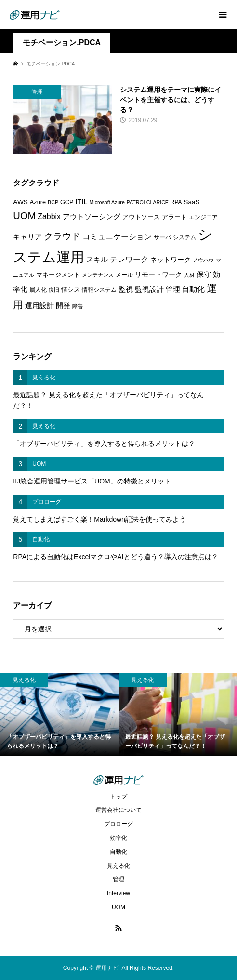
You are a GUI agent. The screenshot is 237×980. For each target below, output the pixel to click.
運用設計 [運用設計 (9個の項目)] (39, 306)
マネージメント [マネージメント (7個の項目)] (58, 275)
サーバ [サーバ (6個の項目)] (162, 237)
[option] (59, 714)
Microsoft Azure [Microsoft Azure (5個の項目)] (107, 202)
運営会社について (118, 810)
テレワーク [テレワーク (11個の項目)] (129, 259)
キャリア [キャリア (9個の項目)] (27, 237)
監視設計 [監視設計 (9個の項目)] (149, 289)
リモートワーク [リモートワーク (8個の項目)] (158, 275)
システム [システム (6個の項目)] (184, 237)
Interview (118, 893)
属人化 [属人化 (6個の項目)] (38, 290)
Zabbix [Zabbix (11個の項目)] (49, 216)
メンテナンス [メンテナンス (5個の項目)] (98, 275)
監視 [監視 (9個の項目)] (126, 289)
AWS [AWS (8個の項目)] (20, 202)
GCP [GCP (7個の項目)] (67, 202)
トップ (118, 797)
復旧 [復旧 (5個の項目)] (54, 290)
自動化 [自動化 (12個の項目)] (193, 289)
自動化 (118, 852)
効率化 (118, 838)
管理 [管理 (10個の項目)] (173, 289)
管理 (118, 879)
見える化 (118, 866)
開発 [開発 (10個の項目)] (63, 306)
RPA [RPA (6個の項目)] (176, 202)
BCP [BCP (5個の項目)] (53, 202)
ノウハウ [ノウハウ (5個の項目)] (203, 260)
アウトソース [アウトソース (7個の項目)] (141, 217)
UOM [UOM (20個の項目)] (24, 216)
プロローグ (118, 824)
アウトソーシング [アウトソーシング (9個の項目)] (92, 217)
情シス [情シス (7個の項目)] (71, 290)
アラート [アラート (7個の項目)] (174, 217)
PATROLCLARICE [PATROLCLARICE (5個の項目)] (148, 202)
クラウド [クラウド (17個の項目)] (62, 236)
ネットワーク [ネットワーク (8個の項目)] (171, 260)
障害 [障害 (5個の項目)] (78, 306)
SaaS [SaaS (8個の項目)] (191, 202)
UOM (118, 907)
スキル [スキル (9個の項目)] (97, 260)
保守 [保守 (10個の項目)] (204, 274)
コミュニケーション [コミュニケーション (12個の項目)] (117, 236)
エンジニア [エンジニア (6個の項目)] (203, 217)
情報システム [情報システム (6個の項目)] (99, 290)
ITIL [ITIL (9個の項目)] (81, 202)
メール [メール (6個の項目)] (124, 275)
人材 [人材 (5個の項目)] (189, 275)
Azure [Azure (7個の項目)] (38, 202)
